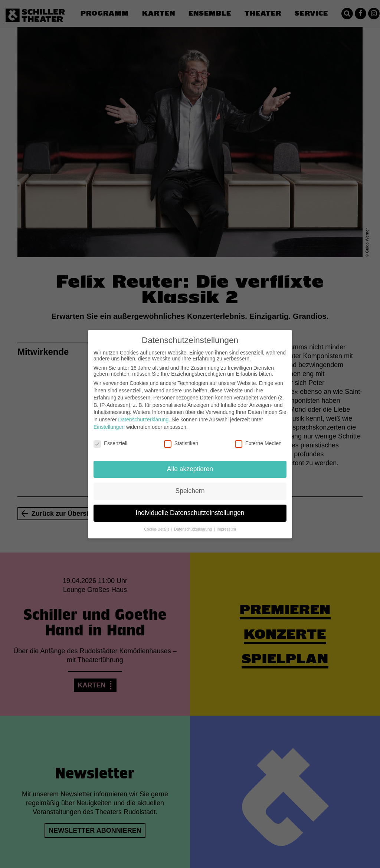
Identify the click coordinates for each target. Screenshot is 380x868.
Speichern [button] (190, 486)
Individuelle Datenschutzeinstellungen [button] (190, 508)
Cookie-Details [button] (157, 524)
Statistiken (181, 438)
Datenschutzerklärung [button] (194, 524)
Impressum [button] (226, 524)
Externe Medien (258, 438)
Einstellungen (109, 422)
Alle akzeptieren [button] (190, 464)
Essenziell (110, 438)
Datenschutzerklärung (143, 414)
